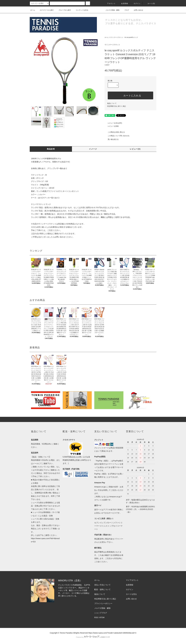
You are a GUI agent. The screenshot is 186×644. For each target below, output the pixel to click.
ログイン (136, 3)
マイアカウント (132, 580)
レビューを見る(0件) (113, 123)
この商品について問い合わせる (117, 136)
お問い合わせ (137, 10)
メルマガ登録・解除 (111, 10)
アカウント (110, 3)
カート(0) (150, 3)
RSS (96, 617)
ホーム (33, 10)
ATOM (102, 617)
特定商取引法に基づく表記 (117, 106)
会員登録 (123, 3)
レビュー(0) (135, 149)
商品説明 (51, 149)
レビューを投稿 (112, 126)
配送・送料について (102, 589)
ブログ (125, 10)
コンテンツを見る (80, 10)
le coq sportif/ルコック (131, 37)
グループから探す (63, 10)
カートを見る (131, 594)
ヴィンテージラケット (117, 37)
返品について (112, 103)
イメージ (93, 149)
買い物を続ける (112, 139)
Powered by (93, 637)
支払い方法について (102, 585)
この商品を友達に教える (115, 132)
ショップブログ (101, 613)
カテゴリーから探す (45, 10)
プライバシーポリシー (103, 603)
